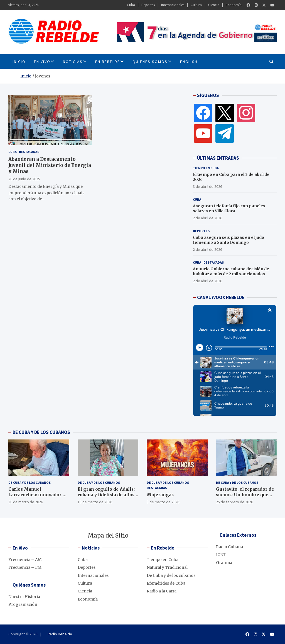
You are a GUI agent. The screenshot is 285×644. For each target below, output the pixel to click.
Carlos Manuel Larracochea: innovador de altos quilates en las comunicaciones (38, 497)
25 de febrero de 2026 (234, 502)
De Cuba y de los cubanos (30, 483)
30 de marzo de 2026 (26, 502)
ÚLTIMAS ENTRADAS (218, 158)
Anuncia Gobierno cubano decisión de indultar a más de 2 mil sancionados (231, 271)
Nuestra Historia (24, 597)
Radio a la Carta (162, 591)
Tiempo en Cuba (206, 168)
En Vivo (42, 62)
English (189, 62)
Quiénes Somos (150, 62)
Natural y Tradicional (167, 567)
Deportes (148, 5)
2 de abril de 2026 (207, 218)
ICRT (221, 555)
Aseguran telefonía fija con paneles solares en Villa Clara (229, 208)
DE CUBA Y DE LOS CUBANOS (41, 432)
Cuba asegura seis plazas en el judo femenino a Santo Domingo (229, 240)
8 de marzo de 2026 (163, 502)
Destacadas (29, 152)
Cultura (196, 5)
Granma (224, 563)
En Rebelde (108, 62)
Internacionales (173, 5)
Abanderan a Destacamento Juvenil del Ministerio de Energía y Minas (50, 165)
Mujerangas (160, 495)
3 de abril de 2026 (207, 186)
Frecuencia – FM (25, 567)
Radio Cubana (229, 547)
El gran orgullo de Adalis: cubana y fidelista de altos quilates (106, 495)
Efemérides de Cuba (166, 583)
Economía (234, 5)
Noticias (73, 62)
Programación (23, 604)
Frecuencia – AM (25, 560)
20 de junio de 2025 (24, 179)
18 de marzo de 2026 (95, 502)
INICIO (19, 62)
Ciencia (214, 5)
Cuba (131, 5)
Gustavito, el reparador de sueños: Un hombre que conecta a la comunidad (245, 495)
